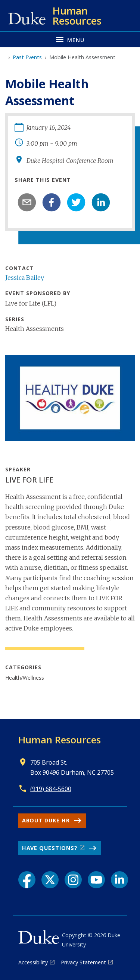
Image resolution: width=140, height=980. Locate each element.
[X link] (50, 880)
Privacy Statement (83, 962)
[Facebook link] (27, 880)
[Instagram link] (73, 880)
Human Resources (60, 740)
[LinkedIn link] (119, 880)
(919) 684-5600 (51, 789)
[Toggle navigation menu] (70, 39)
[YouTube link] (96, 880)
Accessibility (33, 962)
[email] (27, 202)
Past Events (27, 57)
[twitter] (76, 202)
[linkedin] (101, 202)
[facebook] (52, 202)
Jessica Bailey (25, 278)
